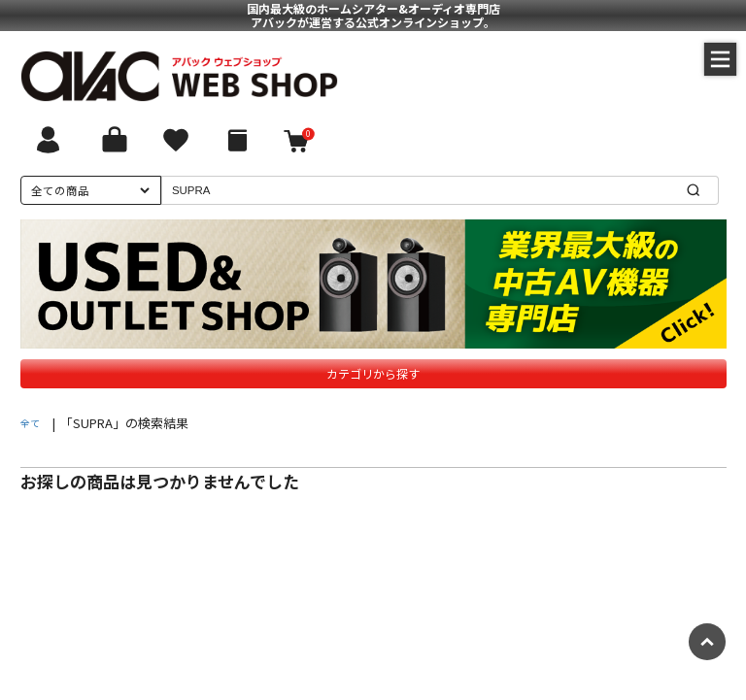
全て (30, 423)
